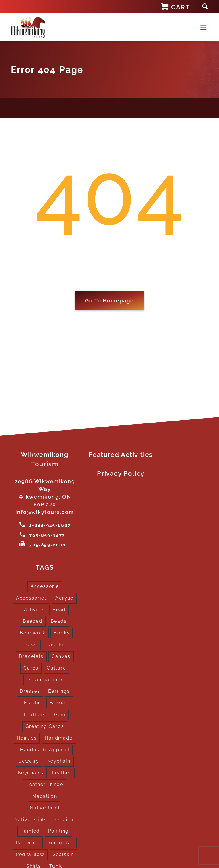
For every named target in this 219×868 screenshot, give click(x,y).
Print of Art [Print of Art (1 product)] (60, 843)
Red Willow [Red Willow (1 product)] (30, 854)
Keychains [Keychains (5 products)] (31, 773)
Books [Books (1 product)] (62, 633)
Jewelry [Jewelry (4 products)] (29, 761)
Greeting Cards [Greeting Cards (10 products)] (45, 726)
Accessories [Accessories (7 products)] (32, 598)
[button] (205, 6)
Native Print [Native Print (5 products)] (45, 808)
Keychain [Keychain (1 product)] (59, 761)
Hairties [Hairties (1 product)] (27, 738)
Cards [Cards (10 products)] (31, 668)
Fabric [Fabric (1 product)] (58, 703)
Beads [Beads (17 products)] (59, 621)
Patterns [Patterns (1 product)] (26, 843)
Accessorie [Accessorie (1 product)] (45, 586)
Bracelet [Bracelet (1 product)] (54, 644)
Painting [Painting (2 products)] (58, 831)
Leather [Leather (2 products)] (62, 773)
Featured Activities (121, 455)
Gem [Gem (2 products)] (60, 714)
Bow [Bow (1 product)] (30, 644)
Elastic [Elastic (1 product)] (33, 703)
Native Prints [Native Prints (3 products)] (31, 819)
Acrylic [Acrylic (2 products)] (64, 598)
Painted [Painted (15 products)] (30, 831)
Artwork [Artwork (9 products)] (34, 609)
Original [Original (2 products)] (65, 819)
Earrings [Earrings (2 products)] (59, 691)
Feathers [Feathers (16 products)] (35, 714)
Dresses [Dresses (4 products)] (30, 691)
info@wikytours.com (45, 512)
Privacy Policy (121, 473)
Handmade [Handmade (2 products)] (59, 738)
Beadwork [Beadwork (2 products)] (33, 633)
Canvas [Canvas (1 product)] (61, 656)
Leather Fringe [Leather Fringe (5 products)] (45, 784)
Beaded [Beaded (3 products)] (33, 621)
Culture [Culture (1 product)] (56, 668)
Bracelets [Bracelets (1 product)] (31, 656)
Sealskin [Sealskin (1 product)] (63, 854)
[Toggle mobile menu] (204, 27)
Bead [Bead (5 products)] (59, 609)
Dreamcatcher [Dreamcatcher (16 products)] (45, 679)
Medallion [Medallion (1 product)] (45, 796)
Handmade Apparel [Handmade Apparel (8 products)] (45, 749)
